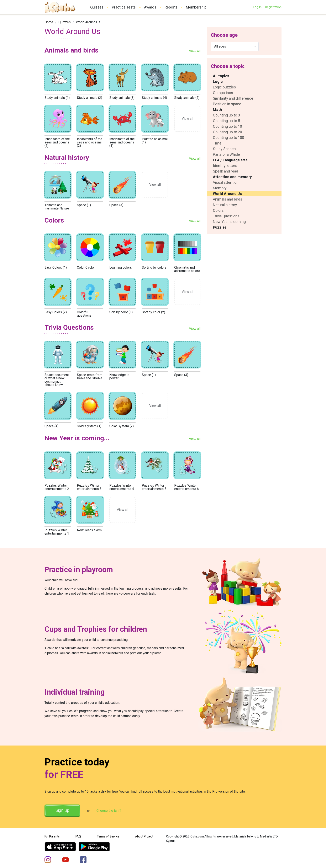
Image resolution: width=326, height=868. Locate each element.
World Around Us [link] (88, 22)
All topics (221, 76)
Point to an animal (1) (155, 141)
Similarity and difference (233, 98)
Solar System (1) (89, 426)
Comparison (223, 93)
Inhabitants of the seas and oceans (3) (122, 142)
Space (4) (51, 426)
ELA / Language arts (230, 160)
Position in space (227, 104)
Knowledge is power (119, 376)
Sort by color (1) (121, 312)
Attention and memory (232, 177)
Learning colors (121, 268)
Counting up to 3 (226, 115)
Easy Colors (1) (56, 268)
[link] (49, 22)
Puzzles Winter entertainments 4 (122, 487)
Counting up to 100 (228, 138)
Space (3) (116, 205)
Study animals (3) (122, 98)
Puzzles (220, 227)
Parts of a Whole (226, 154)
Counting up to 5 (226, 121)
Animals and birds (228, 199)
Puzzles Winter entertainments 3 (89, 487)
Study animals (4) (154, 98)
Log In (257, 7)
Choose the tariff (109, 811)
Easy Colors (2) (56, 312)
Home (49, 22)
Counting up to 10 (227, 126)
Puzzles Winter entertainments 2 (57, 487)
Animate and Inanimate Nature (57, 207)
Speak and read (225, 171)
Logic (218, 81)
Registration (273, 7)
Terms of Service (108, 836)
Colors (218, 210)
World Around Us (227, 194)
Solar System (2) (122, 426)
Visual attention (226, 182)
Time (217, 143)
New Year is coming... (231, 222)
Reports (171, 7)
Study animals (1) (57, 98)
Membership (196, 7)
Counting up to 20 (227, 132)
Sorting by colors (154, 268)
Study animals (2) (90, 98)
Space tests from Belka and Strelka (90, 376)
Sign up (62, 810)
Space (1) (84, 205)
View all (195, 51)
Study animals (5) (187, 98)
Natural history (225, 205)
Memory (220, 188)
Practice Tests (124, 7)
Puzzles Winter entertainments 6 (186, 487)
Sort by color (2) (153, 312)
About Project (144, 836)
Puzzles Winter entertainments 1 (57, 532)
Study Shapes (224, 149)
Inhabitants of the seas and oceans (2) (90, 142)
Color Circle (85, 268)
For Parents (52, 836)
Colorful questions (84, 314)
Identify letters (225, 166)
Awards (150, 7)
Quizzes (97, 7)
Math (217, 110)
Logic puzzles (224, 87)
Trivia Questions (226, 216)
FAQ (78, 836)
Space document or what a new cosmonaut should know (57, 380)
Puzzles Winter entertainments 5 (154, 487)
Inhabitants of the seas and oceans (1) (57, 142)
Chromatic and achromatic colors (187, 269)
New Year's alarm (89, 530)
